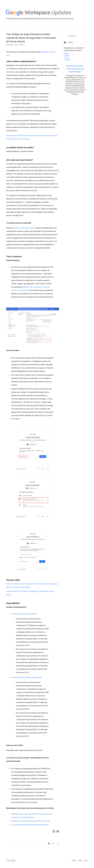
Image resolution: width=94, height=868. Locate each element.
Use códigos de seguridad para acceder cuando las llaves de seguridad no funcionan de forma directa (31, 38)
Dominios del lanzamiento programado (26, 677)
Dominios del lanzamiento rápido (24, 614)
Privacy (80, 860)
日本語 (66, 58)
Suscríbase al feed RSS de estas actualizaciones (30, 825)
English (66, 53)
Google (74, 860)
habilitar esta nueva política (24, 228)
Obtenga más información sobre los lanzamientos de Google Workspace (75, 69)
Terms (86, 860)
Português (67, 60)
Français (67, 56)
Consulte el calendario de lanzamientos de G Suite (31, 821)
